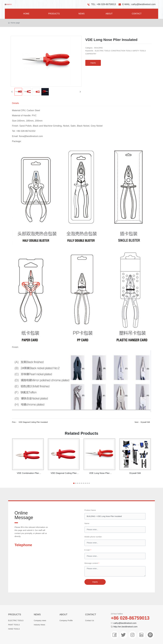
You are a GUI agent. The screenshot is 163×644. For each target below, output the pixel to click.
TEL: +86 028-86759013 (104, 4)
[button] (74, 483)
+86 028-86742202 (26, 131)
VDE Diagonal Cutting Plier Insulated (33, 422)
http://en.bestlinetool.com (125, 627)
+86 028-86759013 (130, 618)
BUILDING (99, 48)
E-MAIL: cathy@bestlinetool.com (139, 4)
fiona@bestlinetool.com (31, 136)
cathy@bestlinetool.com (125, 623)
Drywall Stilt (145, 422)
